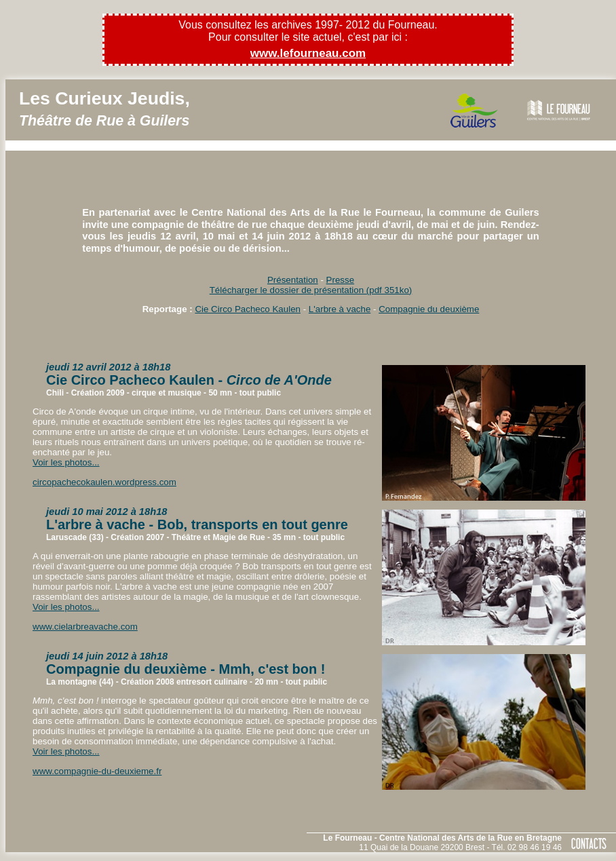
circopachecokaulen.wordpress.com (104, 482)
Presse (340, 280)
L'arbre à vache (340, 309)
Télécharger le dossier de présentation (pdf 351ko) (311, 290)
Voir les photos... (66, 462)
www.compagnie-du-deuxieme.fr (97, 771)
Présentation (293, 280)
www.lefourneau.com (308, 53)
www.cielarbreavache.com (85, 627)
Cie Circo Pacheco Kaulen (248, 309)
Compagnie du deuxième (429, 309)
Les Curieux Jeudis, (104, 109)
